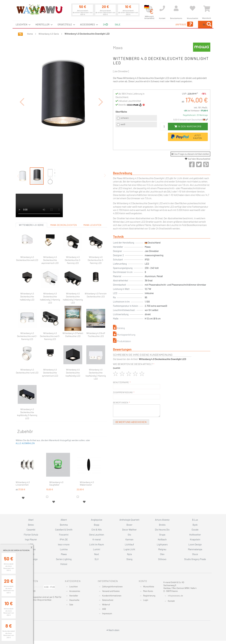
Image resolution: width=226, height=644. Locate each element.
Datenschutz (108, 600)
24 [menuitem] (105, 24)
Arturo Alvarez (162, 520)
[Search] (209, 25)
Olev (162, 554)
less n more (64, 544)
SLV (97, 559)
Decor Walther (129, 530)
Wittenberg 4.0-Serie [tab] (31, 208)
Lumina (64, 549)
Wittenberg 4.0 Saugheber (56, 466)
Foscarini (64, 535)
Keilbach (162, 539)
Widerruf (106, 605)
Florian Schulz (31, 535)
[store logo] (39, 9)
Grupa (162, 535)
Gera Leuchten (97, 535)
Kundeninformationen (112, 596)
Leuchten (74, 587)
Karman (129, 539)
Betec (31, 525)
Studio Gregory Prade (195, 559)
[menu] (113, 25)
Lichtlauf (129, 544)
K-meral (97, 539)
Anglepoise (97, 520)
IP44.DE (64, 539)
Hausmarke (74, 600)
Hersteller (74, 596)
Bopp (97, 525)
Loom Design (195, 544)
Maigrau (162, 549)
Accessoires (75, 591)
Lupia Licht (129, 549)
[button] (22, 93)
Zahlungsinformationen (112, 587)
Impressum (107, 613)
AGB (104, 609)
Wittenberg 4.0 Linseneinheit (23, 466)
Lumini (97, 549)
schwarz (125, 118)
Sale (71, 605)
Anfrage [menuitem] (159, 24)
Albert (64, 520)
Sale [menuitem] (118, 24)
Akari (31, 520)
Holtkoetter (195, 535)
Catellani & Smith (64, 530)
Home (30, 34)
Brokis (162, 525)
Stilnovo (162, 559)
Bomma (64, 525)
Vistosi (64, 564)
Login (146, 600)
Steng (129, 559)
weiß (123, 124)
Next (97, 554)
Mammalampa (195, 549)
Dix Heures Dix (162, 530)
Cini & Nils (97, 530)
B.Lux (195, 520)
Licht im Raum (97, 544)
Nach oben (113, 630)
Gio (129, 535)
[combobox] (189, 25)
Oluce (195, 554)
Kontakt (171, 601)
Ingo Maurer (31, 539)
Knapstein (195, 539)
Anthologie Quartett (129, 520)
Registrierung (149, 596)
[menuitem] (22, 25)
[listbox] (136, 122)
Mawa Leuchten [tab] (92, 208)
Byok (195, 525)
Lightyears (162, 544)
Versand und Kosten (111, 591)
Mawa (118, 48)
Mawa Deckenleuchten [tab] (64, 208)
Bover (129, 525)
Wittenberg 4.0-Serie (49, 34)
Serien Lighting (64, 559)
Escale (195, 530)
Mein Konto (148, 591)
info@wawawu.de (175, 596)
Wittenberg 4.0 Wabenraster (87, 466)
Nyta (129, 554)
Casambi (31, 530)
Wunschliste (149, 587)
